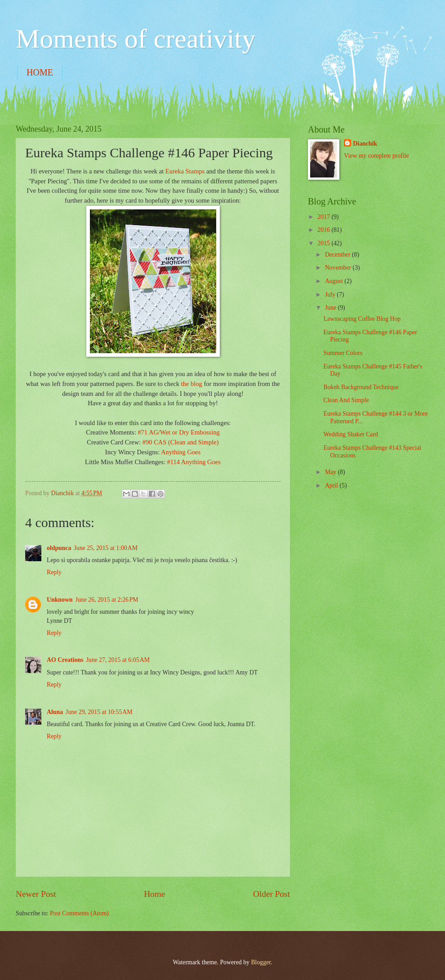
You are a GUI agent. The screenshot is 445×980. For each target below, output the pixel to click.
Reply (54, 572)
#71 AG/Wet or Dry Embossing (178, 432)
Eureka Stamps (185, 171)
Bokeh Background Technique (361, 387)
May (332, 472)
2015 (324, 243)
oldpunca (59, 548)
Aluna (55, 712)
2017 (324, 217)
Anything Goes (181, 452)
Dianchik (365, 144)
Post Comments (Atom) (79, 913)
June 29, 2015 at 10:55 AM (99, 712)
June (332, 308)
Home (154, 894)
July (331, 295)
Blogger (261, 962)
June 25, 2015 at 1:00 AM (106, 548)
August (335, 281)
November (339, 268)
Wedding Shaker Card (351, 434)
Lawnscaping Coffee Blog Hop (362, 319)
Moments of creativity (136, 39)
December (338, 255)
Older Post (271, 894)
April (332, 486)
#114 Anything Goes (194, 462)
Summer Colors (343, 353)
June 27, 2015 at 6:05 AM (118, 660)
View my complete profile (376, 156)
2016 (324, 230)
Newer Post (36, 894)
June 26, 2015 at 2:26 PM (107, 600)
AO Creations (65, 660)
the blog (192, 384)
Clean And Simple (346, 400)
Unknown (60, 600)
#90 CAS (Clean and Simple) (181, 442)
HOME (40, 72)
